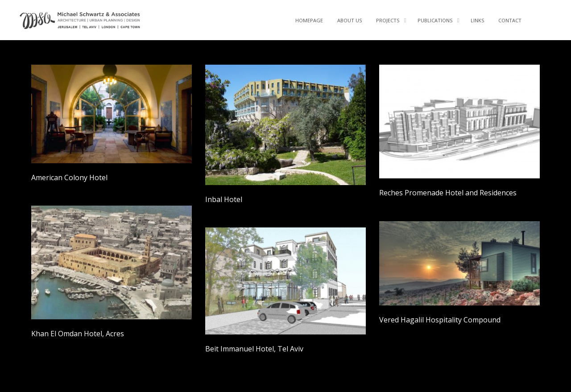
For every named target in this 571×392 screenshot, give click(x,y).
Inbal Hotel (224, 199)
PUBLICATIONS (435, 20)
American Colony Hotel (69, 177)
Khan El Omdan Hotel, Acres (78, 334)
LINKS (477, 20)
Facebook (541, 18)
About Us (350, 20)
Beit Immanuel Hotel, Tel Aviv (254, 349)
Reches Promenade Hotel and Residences (448, 193)
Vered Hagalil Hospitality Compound (440, 320)
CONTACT (510, 20)
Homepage (309, 20)
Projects (388, 20)
